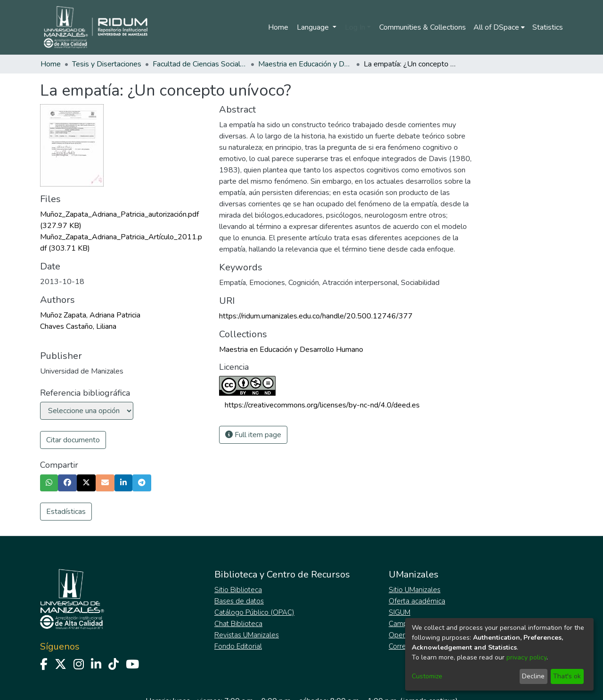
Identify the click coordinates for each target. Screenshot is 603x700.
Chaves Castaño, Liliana (78, 326)
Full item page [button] (253, 435)
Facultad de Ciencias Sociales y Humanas (200, 64)
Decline (533, 676)
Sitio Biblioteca (238, 590)
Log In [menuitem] (355, 27)
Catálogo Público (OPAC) (254, 612)
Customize (427, 676)
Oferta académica (417, 601)
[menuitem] (499, 27)
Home (278, 27)
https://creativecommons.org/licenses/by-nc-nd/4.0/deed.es (322, 405)
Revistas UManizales (247, 635)
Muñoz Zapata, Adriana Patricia (90, 315)
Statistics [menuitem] (548, 27)
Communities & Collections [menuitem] (423, 27)
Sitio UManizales (415, 590)
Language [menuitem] (314, 27)
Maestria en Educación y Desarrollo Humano (305, 64)
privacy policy (526, 657)
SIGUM (399, 612)
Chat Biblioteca (238, 624)
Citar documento (73, 440)
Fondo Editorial (238, 646)
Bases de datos (239, 601)
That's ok (567, 676)
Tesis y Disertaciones (107, 64)
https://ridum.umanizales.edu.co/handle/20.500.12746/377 (316, 316)
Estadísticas (66, 512)
